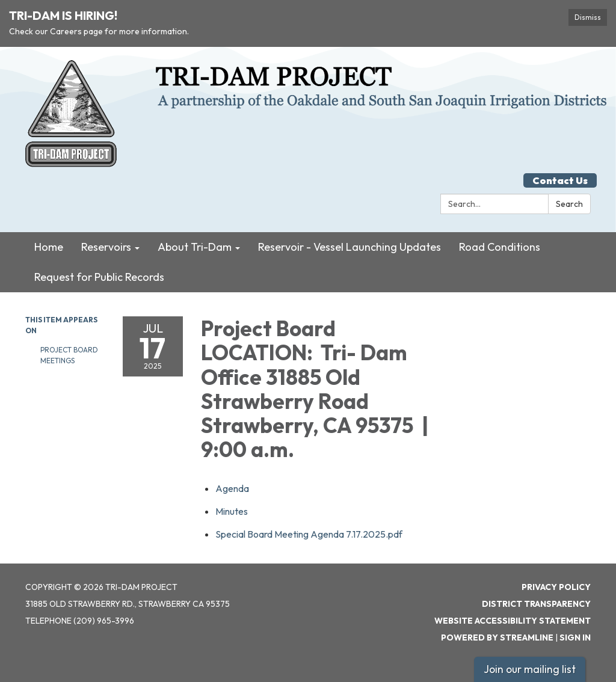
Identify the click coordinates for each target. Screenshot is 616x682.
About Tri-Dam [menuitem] (195, 247)
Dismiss (588, 17)
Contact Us (560, 180)
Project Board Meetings (69, 355)
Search (569, 204)
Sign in (575, 637)
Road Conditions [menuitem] (500, 247)
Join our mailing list (530, 669)
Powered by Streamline (497, 637)
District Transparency (536, 604)
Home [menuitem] (49, 247)
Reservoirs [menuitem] (106, 247)
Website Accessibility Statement (513, 621)
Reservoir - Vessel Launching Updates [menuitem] (350, 247)
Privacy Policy (556, 587)
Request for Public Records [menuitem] (99, 277)
